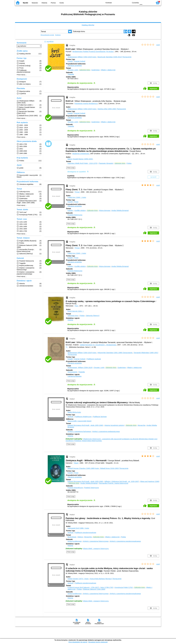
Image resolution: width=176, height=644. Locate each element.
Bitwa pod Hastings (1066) (150, 481)
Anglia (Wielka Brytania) (120, 210)
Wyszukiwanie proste (47, 35)
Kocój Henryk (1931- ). (76, 311)
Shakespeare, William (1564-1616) (80, 368)
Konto (62, 3)
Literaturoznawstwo (75, 376)
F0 (141, 3)
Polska (129, 163)
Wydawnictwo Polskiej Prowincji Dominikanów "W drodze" (93, 52)
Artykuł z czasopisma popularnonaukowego (125, 541)
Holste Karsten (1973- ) (78, 579)
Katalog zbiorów (88, 25)
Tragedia (71, 74)
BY (128, 3)
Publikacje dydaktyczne (83, 417)
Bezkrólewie (72, 537)
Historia (44, 3)
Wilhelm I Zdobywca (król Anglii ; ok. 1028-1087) (122, 481)
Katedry (70, 210)
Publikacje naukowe (94, 359)
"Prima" (77, 192)
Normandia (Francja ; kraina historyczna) (114, 483)
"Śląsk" (76, 463)
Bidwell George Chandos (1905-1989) (83, 468)
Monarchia (142, 425)
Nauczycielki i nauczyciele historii (79, 421)
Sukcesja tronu (73, 316)
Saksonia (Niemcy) (93, 316)
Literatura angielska (75, 66)
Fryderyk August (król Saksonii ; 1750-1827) (83, 587)
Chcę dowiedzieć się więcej (78, 642)
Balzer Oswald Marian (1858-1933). (80, 159)
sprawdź (153, 177)
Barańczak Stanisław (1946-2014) (114, 57)
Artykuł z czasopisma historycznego (96, 541)
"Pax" (76, 306)
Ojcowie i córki (73, 70)
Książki (70, 61)
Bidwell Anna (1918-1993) (114, 468)
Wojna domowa (105, 210)
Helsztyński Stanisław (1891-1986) (115, 353)
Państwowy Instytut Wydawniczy (86, 104)
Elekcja (80, 537)
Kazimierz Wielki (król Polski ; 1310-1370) (82, 163)
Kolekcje (58, 35)
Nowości (35, 3)
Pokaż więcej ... (22, 75)
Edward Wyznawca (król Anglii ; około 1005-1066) (85, 425)
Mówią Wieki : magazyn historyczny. (96, 549)
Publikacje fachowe (100, 417)
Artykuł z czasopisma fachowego (79, 431)
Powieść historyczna (75, 215)
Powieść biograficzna (75, 488)
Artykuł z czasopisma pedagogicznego (106, 431)
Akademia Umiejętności (81, 154)
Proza (76, 202)
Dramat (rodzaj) (80, 61)
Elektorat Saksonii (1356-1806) (94, 589)
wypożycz (153, 88)
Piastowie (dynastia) (106, 163)
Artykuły (70, 417)
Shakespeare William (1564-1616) (82, 57)
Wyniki (25, 3)
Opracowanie (72, 372)
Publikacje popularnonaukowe (85, 533)
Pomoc (53, 3)
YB (124, 3)
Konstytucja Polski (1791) (124, 587)
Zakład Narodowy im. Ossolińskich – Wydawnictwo (98, 345)
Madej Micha (74, 412)
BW (119, 3)
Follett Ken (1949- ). (77, 197)
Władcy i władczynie (108, 70)
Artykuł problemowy (75, 541)
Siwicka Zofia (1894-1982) (112, 109)
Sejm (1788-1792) (107, 587)
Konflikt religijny (80, 210)
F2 (150, 3)
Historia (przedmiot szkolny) (114, 425)
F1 (145, 3)
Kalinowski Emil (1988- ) (78, 528)
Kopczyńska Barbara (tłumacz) (106, 579)
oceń (158, 45)
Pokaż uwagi (71, 168)
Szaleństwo (96, 70)
